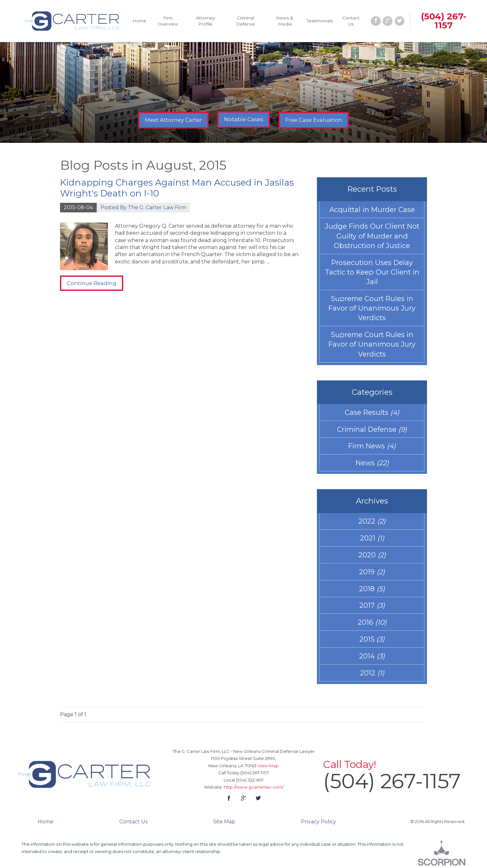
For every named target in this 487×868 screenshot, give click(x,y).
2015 (372, 639)
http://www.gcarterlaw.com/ (254, 787)
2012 (372, 673)
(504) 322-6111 (250, 780)
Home (139, 21)
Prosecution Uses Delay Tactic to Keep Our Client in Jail (372, 272)
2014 (372, 656)
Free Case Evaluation (314, 120)
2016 (372, 622)
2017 (372, 605)
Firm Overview (168, 21)
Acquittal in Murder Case (372, 210)
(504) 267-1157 (444, 21)
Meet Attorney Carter (173, 120)
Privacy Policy (318, 822)
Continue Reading (92, 283)
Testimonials (320, 21)
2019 (372, 572)
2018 (372, 589)
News (372, 463)
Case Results (372, 412)
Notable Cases (244, 119)
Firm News (372, 446)
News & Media (285, 21)
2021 (372, 538)
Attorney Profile (205, 21)
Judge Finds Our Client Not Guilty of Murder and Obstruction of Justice (372, 236)
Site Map (224, 822)
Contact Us (351, 21)
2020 (372, 555)
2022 (372, 521)
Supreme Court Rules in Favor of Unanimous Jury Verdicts (372, 308)
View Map (268, 766)
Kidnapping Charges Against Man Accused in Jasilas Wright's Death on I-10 (177, 188)
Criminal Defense (246, 21)
